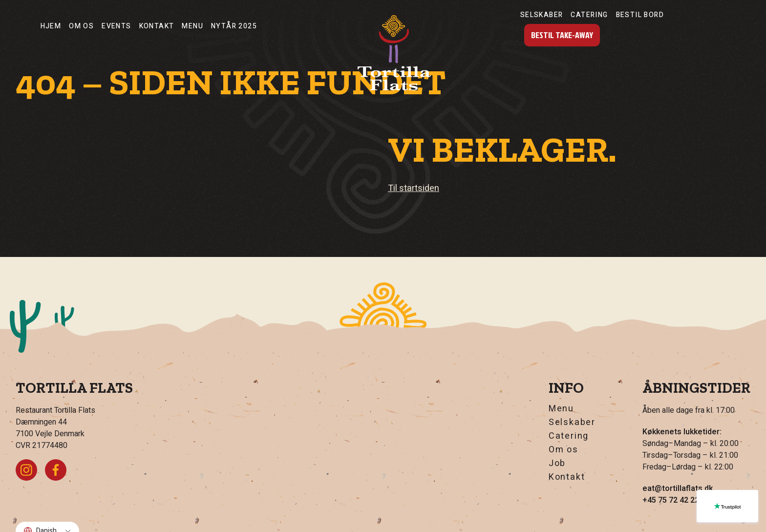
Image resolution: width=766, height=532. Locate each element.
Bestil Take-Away (562, 35)
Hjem (51, 26)
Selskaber (542, 15)
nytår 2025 (234, 26)
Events (116, 26)
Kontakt (157, 26)
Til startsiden (414, 188)
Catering (589, 15)
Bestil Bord (640, 15)
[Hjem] (394, 53)
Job (557, 464)
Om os (81, 26)
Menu (192, 26)
